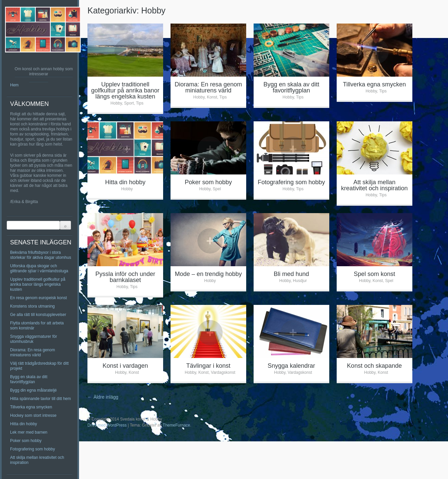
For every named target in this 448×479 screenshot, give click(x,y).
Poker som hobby (26, 441)
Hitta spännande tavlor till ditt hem (41, 399)
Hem (14, 85)
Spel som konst (375, 274)
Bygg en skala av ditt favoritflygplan (29, 379)
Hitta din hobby (24, 424)
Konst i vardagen (125, 366)
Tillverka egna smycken (31, 407)
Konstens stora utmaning (32, 306)
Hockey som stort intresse (33, 415)
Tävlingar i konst (208, 366)
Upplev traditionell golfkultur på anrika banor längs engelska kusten (38, 284)
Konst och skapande (375, 366)
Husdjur (300, 281)
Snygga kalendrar (291, 366)
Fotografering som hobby (32, 449)
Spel (217, 189)
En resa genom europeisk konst (39, 298)
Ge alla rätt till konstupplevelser (38, 315)
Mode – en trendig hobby (208, 274)
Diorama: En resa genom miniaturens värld (32, 352)
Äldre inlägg (103, 397)
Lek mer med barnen (29, 432)
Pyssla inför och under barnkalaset (125, 277)
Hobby (116, 103)
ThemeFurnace (176, 425)
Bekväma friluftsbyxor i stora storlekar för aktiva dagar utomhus (41, 255)
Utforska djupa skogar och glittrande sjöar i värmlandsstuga (39, 268)
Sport (129, 103)
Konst (212, 97)
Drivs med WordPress (107, 425)
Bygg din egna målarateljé (33, 390)
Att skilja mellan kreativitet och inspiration (374, 185)
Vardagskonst (223, 372)
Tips (140, 103)
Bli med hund (291, 274)
